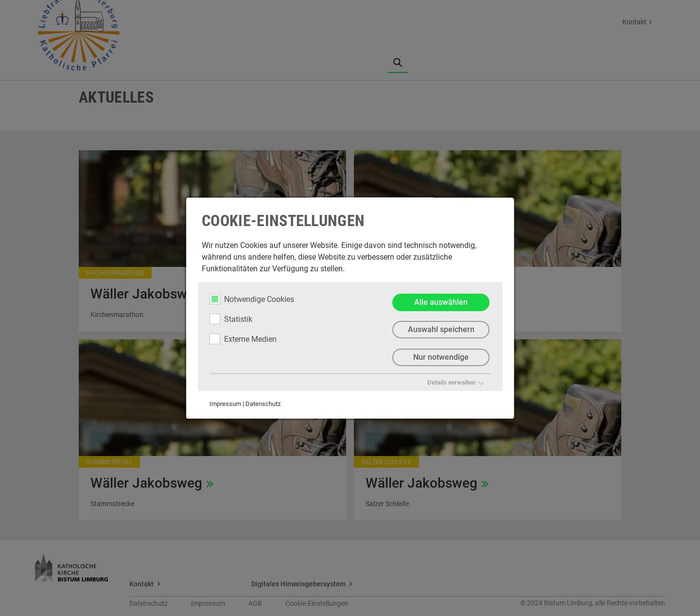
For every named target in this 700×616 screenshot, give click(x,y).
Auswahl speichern (441, 330)
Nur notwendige (441, 358)
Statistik (231, 319)
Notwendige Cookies (252, 299)
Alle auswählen (441, 302)
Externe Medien (243, 339)
